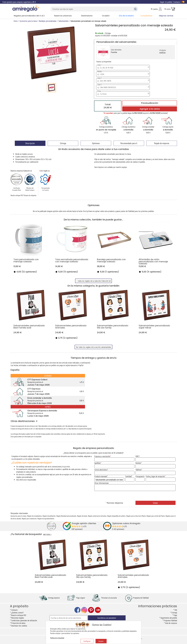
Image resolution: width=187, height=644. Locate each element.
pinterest (91, 610)
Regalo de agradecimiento (46, 518)
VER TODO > (47, 534)
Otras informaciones (102, 483)
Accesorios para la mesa (18, 516)
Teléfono (138, 470)
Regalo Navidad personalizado (66, 516)
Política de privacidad (57, 638)
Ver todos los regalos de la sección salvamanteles (94, 347)
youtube (98, 610)
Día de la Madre (126, 16)
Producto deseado (101, 476)
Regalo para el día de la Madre (136, 516)
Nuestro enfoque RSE (17, 195)
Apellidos (97, 463)
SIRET (138, 456)
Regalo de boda (82, 516)
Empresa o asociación (102, 456)
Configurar (87, 641)
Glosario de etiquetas (30, 195)
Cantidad (128, 476)
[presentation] (135, 496)
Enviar (155, 503)
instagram (84, 610)
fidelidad (131, 211)
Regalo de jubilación (49, 516)
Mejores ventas (166, 16)
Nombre (138, 463)
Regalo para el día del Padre (156, 516)
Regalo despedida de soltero (116, 516)
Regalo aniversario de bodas (97, 516)
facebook (77, 610)
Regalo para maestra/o (29, 518)
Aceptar (101, 641)
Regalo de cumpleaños (34, 516)
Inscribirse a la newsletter (107, 618)
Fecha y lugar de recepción (155, 476)
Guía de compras (171, 623)
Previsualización (150, 103)
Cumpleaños (146, 16)
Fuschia (114, 52)
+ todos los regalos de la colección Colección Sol (94, 281)
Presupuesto (140, 476)
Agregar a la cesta (150, 109)
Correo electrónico (101, 470)
